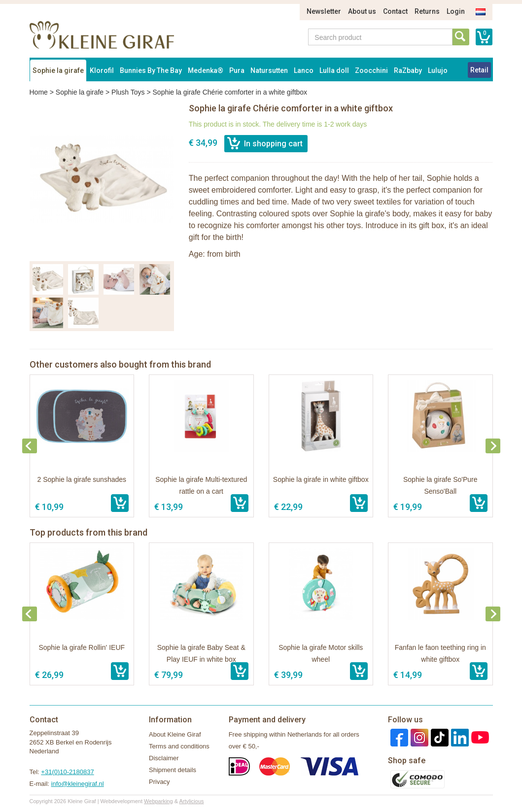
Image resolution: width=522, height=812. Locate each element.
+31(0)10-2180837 (67, 772)
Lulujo (438, 70)
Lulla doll (334, 70)
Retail (479, 70)
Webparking (158, 801)
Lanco (304, 70)
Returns (427, 11)
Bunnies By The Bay (151, 70)
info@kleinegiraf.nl (78, 784)
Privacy (159, 782)
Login (456, 11)
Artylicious (191, 801)
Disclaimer (164, 758)
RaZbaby (408, 70)
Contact (395, 11)
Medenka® (206, 70)
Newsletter (324, 11)
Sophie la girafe (58, 70)
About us (362, 11)
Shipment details (173, 770)
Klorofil (102, 70)
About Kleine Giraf (175, 734)
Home (39, 92)
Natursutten (269, 70)
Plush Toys (128, 92)
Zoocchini (371, 70)
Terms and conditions (179, 746)
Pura (237, 70)
